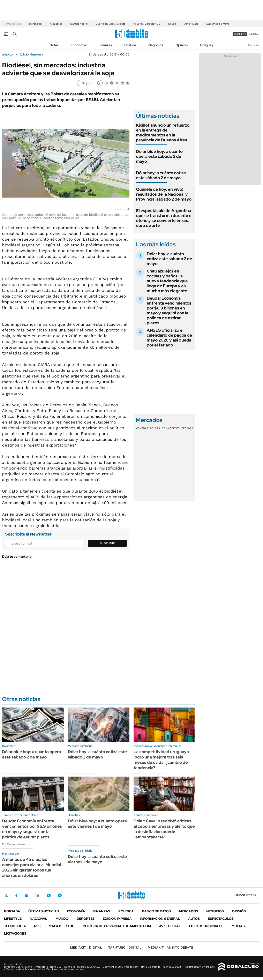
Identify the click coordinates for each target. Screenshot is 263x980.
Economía (78, 45)
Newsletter (254, 45)
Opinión (182, 45)
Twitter (6, 895)
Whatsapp (60, 895)
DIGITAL (86, 947)
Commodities (171, 428)
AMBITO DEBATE (170, 947)
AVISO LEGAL (170, 926)
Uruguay (207, 45)
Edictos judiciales (206, 926)
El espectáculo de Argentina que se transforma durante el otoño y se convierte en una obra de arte (164, 218)
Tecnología (15, 926)
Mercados (189, 911)
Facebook (16, 895)
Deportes (86, 919)
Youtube (48, 895)
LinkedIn (37, 895)
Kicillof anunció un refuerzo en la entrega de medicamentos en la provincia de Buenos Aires (163, 133)
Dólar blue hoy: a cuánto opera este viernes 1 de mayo (97, 824)
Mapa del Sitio (62, 926)
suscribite (240, 34)
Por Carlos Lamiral (14, 844)
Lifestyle (13, 919)
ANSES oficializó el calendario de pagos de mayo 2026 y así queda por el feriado (169, 338)
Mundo (62, 919)
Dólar (54, 45)
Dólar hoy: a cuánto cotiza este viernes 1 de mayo (97, 859)
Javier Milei (191, 24)
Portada (12, 911)
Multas (238, 926)
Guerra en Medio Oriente (111, 24)
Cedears (187, 428)
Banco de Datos (156, 911)
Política (130, 45)
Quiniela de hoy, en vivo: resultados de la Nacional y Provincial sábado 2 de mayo (164, 194)
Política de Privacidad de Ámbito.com (117, 926)
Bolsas (155, 428)
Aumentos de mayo (218, 24)
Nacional (39, 919)
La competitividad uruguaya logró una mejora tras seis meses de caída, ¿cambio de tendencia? (161, 760)
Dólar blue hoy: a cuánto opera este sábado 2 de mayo (159, 156)
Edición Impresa (117, 919)
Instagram (27, 895)
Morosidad (35, 24)
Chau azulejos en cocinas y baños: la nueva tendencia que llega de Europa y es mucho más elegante (167, 281)
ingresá (253, 34)
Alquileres (56, 24)
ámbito (7, 54)
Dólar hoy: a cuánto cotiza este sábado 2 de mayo (161, 175)
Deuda (172, 24)
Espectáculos (221, 919)
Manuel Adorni (79, 24)
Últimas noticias (44, 911)
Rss (37, 926)
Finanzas (105, 45)
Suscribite (107, 543)
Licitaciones (15, 933)
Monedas (142, 428)
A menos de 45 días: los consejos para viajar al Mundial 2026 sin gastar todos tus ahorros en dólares (32, 867)
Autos (194, 919)
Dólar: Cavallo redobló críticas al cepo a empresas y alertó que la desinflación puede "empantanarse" (164, 829)
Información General (160, 919)
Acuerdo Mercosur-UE (147, 24)
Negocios (156, 45)
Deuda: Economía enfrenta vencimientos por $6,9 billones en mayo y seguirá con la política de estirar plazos (169, 311)
